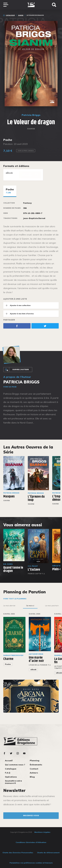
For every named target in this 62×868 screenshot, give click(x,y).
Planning (35, 760)
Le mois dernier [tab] (9, 606)
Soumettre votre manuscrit (13, 782)
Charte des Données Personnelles (18, 853)
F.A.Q (8, 773)
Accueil (9, 760)
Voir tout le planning (15, 599)
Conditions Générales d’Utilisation (31, 842)
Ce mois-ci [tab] (30, 606)
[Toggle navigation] (7, 5)
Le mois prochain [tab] (52, 606)
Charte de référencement (48, 853)
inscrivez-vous (31, 816)
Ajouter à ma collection (17, 305)
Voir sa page (10, 387)
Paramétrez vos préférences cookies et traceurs (31, 863)
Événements (36, 765)
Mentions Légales (42, 832)
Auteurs (34, 773)
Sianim (21, 15)
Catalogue (10, 15)
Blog (32, 777)
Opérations (11, 777)
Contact (34, 769)
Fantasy (27, 203)
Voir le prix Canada (26, 151)
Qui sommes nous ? (15, 765)
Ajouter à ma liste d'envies (19, 314)
